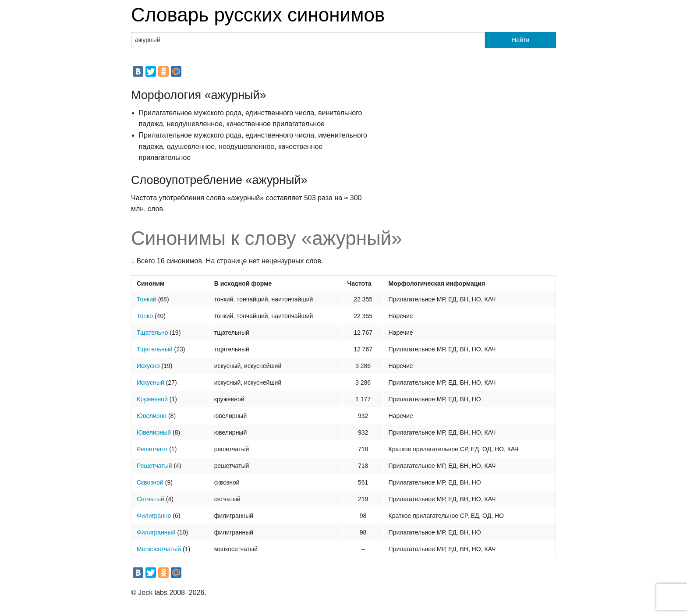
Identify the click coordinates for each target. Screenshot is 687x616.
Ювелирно (152, 416)
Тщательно (152, 333)
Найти (521, 40)
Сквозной (150, 482)
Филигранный (156, 532)
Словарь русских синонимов (258, 15)
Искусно (148, 366)
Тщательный (155, 349)
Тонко (145, 316)
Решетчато (152, 449)
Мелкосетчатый (159, 549)
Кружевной (152, 399)
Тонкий (147, 299)
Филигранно (154, 516)
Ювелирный (154, 432)
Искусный (151, 382)
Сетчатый (151, 499)
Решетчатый (154, 466)
